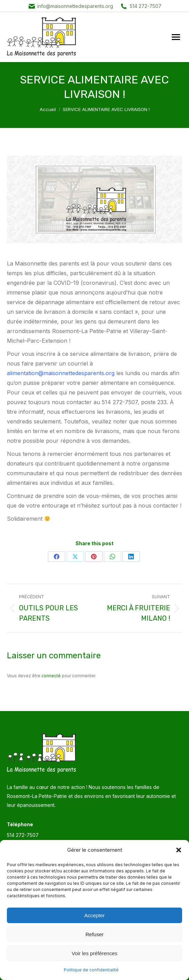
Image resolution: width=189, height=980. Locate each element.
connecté (51, 676)
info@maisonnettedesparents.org (75, 6)
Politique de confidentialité (91, 970)
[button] (179, 850)
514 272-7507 (146, 6)
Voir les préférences (95, 953)
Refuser (95, 934)
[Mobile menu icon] (176, 37)
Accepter (94, 915)
